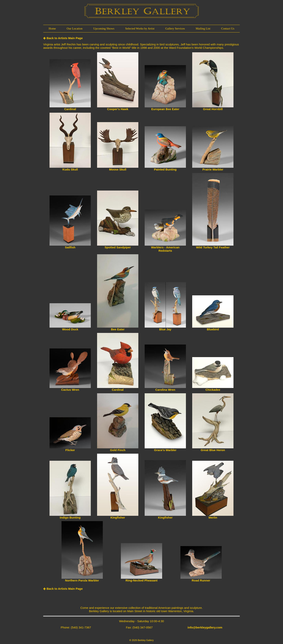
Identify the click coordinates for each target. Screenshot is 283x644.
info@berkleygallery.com (205, 627)
